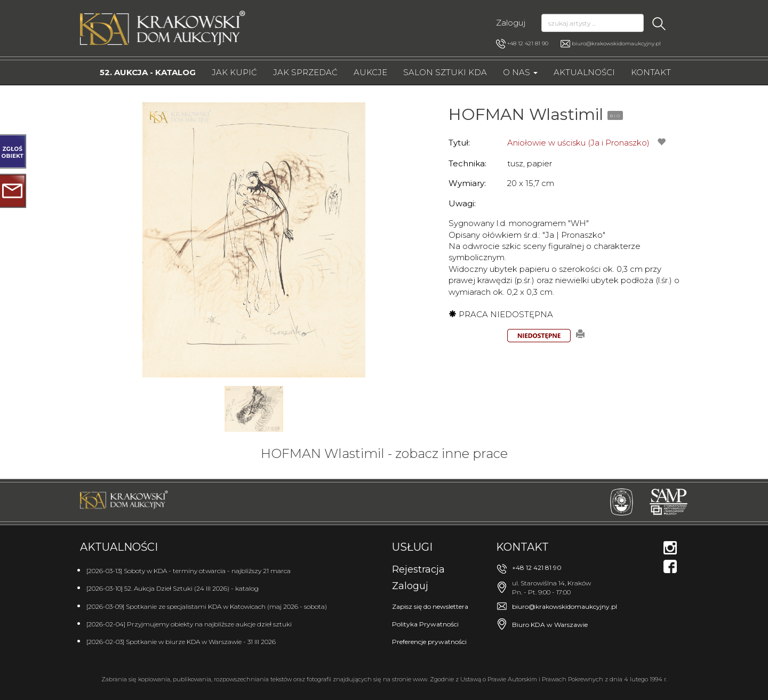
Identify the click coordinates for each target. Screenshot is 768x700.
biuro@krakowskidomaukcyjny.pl (616, 43)
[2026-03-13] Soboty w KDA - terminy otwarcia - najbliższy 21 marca (189, 571)
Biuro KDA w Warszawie (550, 625)
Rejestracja (418, 569)
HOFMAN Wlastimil (526, 114)
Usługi (412, 547)
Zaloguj (511, 23)
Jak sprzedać (305, 72)
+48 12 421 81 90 (522, 44)
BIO (615, 116)
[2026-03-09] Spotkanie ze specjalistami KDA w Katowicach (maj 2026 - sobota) (207, 606)
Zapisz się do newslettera (430, 606)
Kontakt (651, 72)
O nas (520, 72)
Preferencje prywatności (429, 642)
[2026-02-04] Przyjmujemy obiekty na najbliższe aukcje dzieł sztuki (189, 624)
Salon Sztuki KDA (445, 72)
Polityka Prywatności (425, 624)
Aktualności (584, 72)
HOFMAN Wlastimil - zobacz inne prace (384, 453)
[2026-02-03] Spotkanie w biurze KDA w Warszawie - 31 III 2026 (181, 642)
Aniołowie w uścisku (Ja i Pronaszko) (578, 143)
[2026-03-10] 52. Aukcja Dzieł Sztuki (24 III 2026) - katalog (173, 588)
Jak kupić (234, 72)
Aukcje (370, 72)
